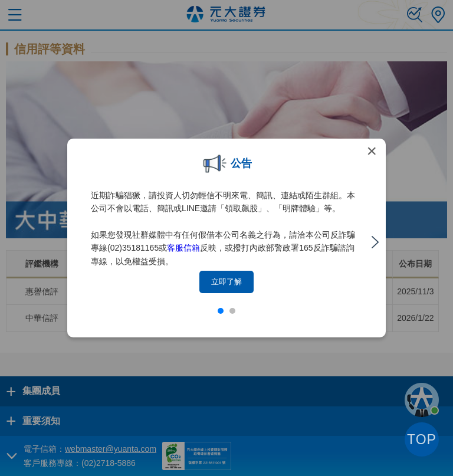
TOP (422, 439)
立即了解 (226, 282)
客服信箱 (183, 248)
